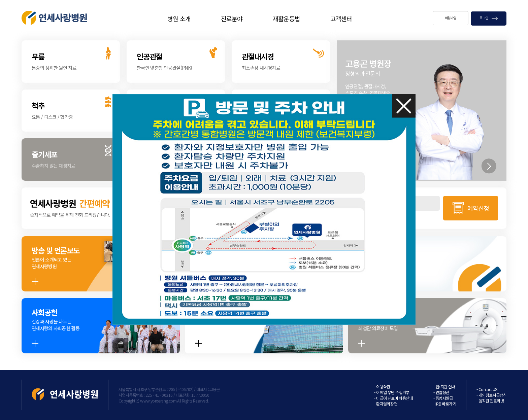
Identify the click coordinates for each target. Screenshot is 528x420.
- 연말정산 (441, 392)
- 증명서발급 (443, 398)
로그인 (489, 18)
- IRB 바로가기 (445, 404)
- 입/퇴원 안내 (444, 387)
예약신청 (478, 208)
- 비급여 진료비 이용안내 (393, 398)
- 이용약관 (382, 387)
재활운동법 (286, 19)
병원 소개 (179, 19)
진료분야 (232, 19)
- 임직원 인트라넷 (490, 401)
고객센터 (341, 19)
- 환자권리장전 (386, 404)
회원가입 (451, 18)
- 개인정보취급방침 (491, 395)
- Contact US (487, 389)
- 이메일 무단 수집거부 (392, 392)
